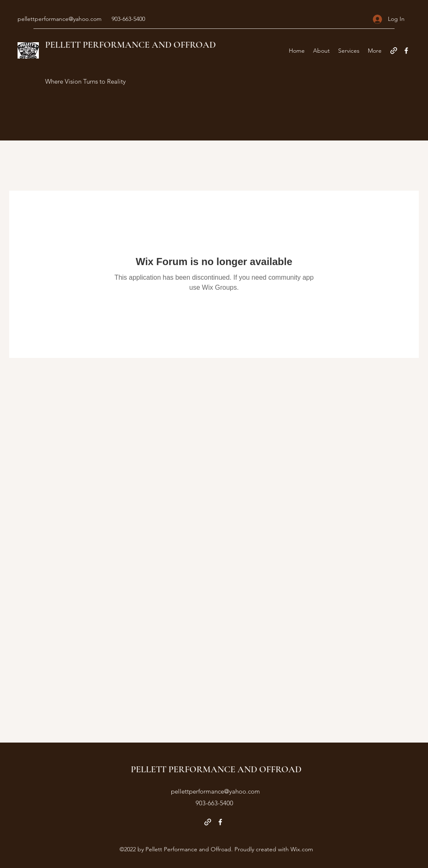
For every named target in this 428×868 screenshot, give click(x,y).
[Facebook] (406, 51)
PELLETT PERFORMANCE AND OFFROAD (130, 45)
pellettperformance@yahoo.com (60, 19)
